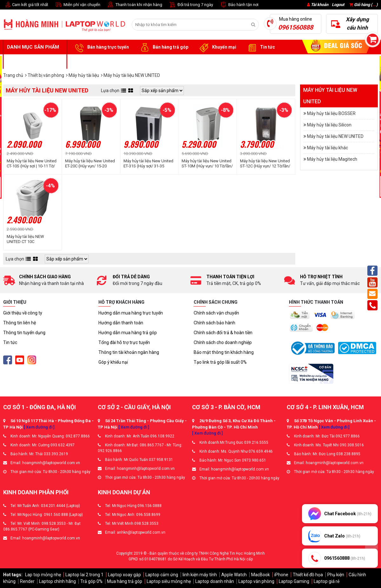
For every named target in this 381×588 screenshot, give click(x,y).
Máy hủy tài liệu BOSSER (331, 113)
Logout (338, 5)
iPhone (281, 575)
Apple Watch (234, 575)
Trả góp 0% (91, 581)
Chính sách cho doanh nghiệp (223, 342)
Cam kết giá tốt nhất (26, 5)
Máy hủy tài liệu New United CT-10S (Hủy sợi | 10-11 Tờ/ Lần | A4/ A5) (32, 164)
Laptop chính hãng (57, 581)
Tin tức (260, 47)
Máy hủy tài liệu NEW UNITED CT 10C (25, 239)
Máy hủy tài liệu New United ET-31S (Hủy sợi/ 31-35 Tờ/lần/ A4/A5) (148, 164)
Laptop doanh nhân (215, 581)
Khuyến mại (217, 47)
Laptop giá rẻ (327, 581)
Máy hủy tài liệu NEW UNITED (335, 136)
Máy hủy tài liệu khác (328, 148)
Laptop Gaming (294, 581)
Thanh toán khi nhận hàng (134, 5)
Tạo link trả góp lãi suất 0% (220, 362)
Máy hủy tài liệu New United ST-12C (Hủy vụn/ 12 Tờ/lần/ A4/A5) (265, 164)
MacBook (261, 575)
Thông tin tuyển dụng (24, 333)
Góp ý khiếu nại (113, 362)
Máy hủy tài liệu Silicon (329, 125)
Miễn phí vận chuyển (77, 5)
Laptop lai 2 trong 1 (84, 575)
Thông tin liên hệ (20, 323)
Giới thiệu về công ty (23, 313)
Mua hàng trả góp (125, 581)
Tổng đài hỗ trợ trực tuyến (124, 342)
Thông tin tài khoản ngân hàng (129, 352)
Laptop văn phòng (256, 581)
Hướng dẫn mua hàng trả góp (128, 333)
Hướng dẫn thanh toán (121, 323)
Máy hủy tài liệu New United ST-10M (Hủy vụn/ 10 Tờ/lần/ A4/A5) (207, 164)
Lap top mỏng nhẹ (43, 575)
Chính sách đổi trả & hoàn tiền (223, 333)
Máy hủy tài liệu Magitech (332, 159)
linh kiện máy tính (200, 575)
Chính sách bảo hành (214, 323)
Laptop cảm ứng (162, 575)
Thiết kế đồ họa (308, 575)
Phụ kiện (336, 575)
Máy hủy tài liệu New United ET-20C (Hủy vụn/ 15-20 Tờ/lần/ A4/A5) (90, 164)
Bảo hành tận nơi (239, 5)
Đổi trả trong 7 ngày (191, 5)
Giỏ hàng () (364, 5)
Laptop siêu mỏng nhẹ (169, 581)
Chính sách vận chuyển (216, 313)
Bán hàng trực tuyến (101, 47)
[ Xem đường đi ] (39, 427)
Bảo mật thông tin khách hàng (224, 352)
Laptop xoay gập (124, 575)
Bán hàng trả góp (163, 47)
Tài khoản (320, 5)
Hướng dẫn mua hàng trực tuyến (131, 313)
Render (27, 581)
